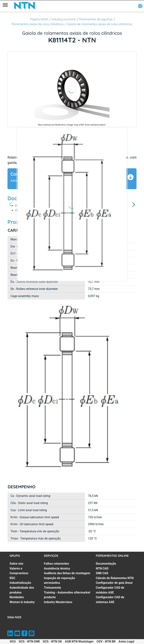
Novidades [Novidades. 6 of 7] (17, 597)
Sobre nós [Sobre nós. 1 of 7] (16, 564)
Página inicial (39, 19)
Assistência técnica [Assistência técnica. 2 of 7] (57, 568)
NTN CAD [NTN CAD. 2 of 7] (102, 568)
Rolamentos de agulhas (96, 19)
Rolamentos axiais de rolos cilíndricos (38, 24)
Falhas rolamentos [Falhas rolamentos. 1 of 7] (56, 564)
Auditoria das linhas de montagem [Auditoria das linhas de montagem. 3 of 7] (67, 573)
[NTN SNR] (25, 6)
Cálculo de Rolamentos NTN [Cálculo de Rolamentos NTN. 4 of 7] (115, 578)
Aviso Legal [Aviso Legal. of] (126, 641)
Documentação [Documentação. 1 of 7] (106, 564)
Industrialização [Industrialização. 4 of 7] (20, 583)
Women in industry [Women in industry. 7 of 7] (22, 602)
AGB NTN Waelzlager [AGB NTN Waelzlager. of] (79, 641)
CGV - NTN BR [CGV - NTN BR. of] (106, 641)
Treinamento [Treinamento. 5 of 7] (52, 588)
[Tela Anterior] (10, 205)
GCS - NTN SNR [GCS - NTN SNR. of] (29, 641)
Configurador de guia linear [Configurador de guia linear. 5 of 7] (114, 583)
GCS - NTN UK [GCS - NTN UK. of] (52, 641)
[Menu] (5, 6)
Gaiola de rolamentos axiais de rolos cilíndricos (100, 24)
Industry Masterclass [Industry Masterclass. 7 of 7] (58, 602)
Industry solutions (64, 19)
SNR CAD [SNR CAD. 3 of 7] (102, 573)
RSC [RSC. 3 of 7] (12, 578)
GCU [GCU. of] (13, 641)
